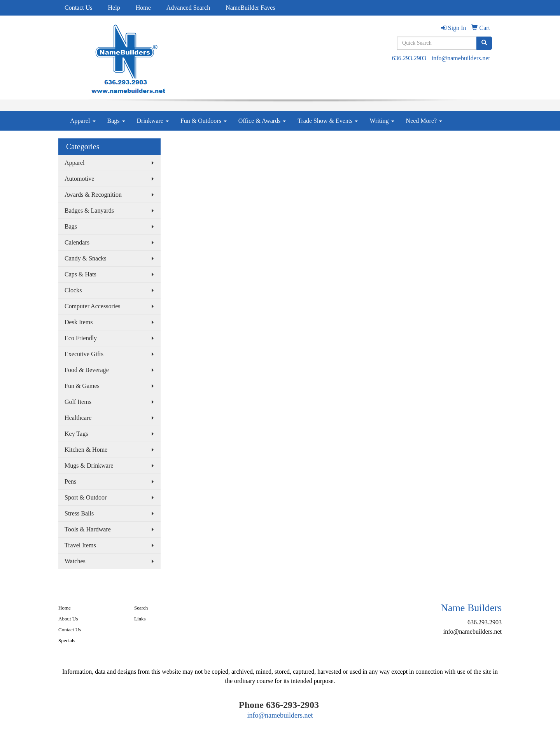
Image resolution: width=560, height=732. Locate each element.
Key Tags (76, 434)
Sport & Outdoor (86, 497)
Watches (75, 561)
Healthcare (78, 418)
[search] (484, 43)
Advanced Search (188, 8)
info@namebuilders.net (461, 58)
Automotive (79, 179)
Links (140, 619)
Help (114, 8)
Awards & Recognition (93, 195)
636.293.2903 (409, 58)
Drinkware (153, 121)
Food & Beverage (87, 370)
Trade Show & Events (328, 121)
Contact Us (79, 8)
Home (143, 8)
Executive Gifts (84, 354)
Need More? (424, 121)
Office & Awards (262, 121)
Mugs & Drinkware (89, 466)
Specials (67, 640)
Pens (70, 481)
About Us (68, 619)
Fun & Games (82, 386)
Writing (382, 121)
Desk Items (79, 322)
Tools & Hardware (88, 529)
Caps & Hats (80, 274)
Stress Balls (79, 513)
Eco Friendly (81, 338)
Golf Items (78, 402)
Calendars (77, 242)
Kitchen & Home (86, 450)
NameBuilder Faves (250, 8)
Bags (116, 121)
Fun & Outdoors (204, 121)
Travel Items (80, 545)
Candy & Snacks (86, 258)
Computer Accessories (93, 306)
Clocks (73, 290)
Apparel (83, 121)
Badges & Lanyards (89, 211)
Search (141, 608)
